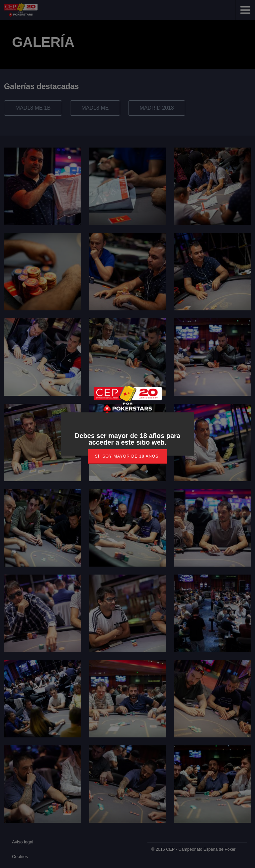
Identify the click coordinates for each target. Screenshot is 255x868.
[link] (127, 456)
